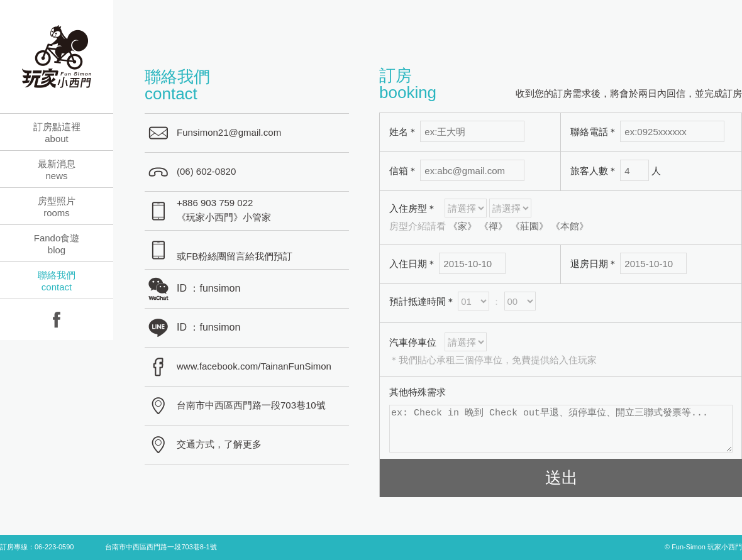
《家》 (462, 226)
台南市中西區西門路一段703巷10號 (251, 405)
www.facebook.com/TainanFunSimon (254, 366)
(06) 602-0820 (206, 171)
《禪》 (493, 226)
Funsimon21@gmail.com (229, 132)
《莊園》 (529, 226)
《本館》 (570, 226)
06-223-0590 (54, 547)
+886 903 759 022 (215, 203)
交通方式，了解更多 (219, 444)
